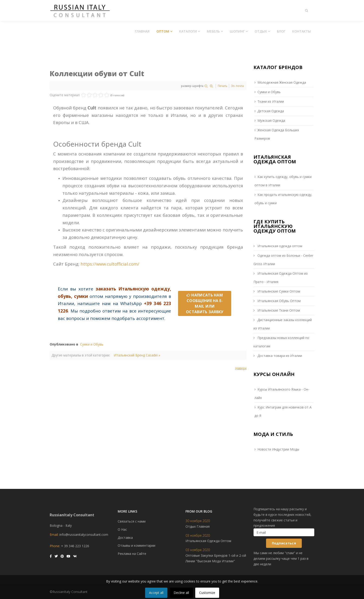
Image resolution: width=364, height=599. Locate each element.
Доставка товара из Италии (279, 356)
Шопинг (237, 31)
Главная (142, 31)
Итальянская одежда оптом (279, 246)
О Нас (122, 529)
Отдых (261, 31)
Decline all (181, 593)
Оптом (163, 31)
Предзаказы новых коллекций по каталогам (281, 342)
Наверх (241, 368)
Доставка (125, 538)
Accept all (156, 593)
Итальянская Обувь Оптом (279, 301)
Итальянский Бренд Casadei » (137, 355)
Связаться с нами (132, 521)
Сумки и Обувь (92, 344)
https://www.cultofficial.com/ (110, 264)
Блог (281, 31)
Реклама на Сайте (132, 554)
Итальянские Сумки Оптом (278, 291)
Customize (207, 593)
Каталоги (188, 31)
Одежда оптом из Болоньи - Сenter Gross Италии (283, 260)
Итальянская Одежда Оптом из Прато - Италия (281, 278)
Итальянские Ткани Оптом (278, 310)
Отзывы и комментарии (136, 545)
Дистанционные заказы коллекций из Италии (283, 324)
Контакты (302, 31)
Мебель (213, 31)
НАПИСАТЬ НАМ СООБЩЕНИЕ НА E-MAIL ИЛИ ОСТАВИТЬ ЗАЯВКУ (205, 303)
